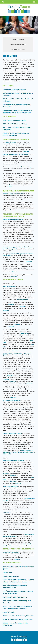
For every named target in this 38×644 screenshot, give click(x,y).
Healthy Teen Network (11, 576)
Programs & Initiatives (18, 44)
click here (26, 151)
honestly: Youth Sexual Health (12, 433)
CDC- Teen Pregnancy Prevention (15, 120)
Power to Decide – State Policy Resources (18, 619)
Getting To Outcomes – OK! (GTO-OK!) (16, 155)
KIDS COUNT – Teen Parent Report (15, 597)
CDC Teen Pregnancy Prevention (13, 194)
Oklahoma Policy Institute (11, 552)
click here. (15, 272)
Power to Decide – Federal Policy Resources (18, 616)
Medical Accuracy (25, 167)
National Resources (18, 49)
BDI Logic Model (11, 142)
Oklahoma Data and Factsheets (15, 89)
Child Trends (8, 573)
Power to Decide (9, 612)
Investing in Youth (22, 300)
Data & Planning (18, 39)
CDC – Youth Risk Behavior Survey (15, 124)
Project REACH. (24, 333)
